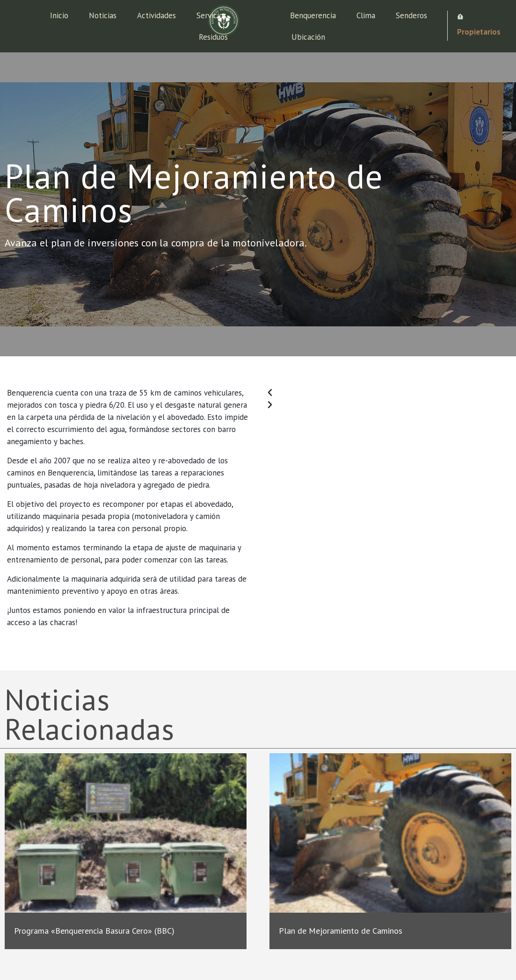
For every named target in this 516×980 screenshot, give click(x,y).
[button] (387, 393)
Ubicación (308, 37)
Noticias (103, 15)
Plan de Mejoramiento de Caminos (341, 931)
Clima (366, 15)
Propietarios (479, 32)
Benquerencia (313, 15)
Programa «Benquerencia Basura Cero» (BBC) (94, 931)
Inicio (59, 15)
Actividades (156, 15)
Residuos (213, 37)
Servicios (211, 15)
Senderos (411, 15)
